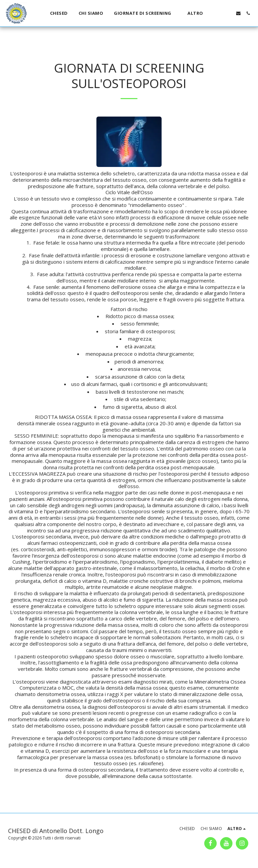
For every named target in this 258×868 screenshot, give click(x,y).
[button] (145, 13)
